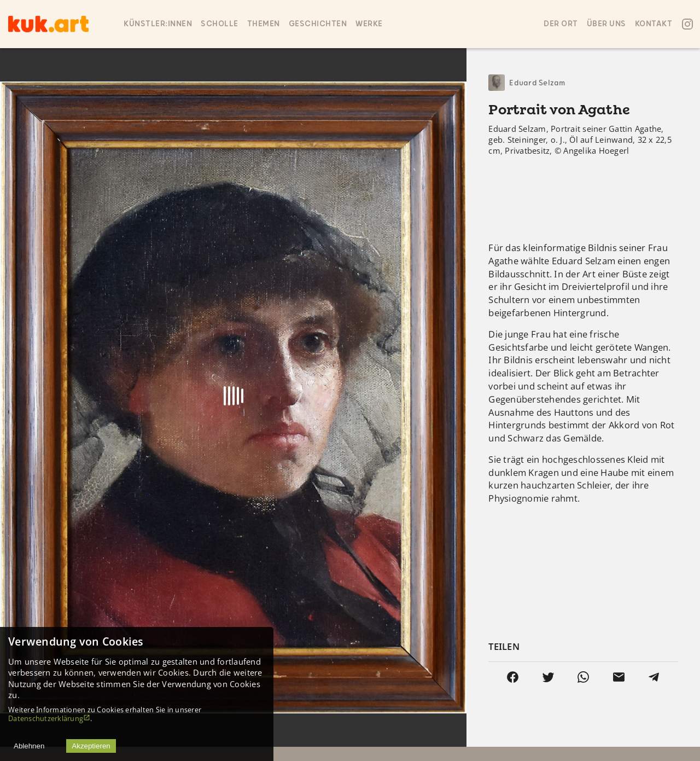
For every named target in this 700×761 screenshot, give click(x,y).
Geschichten (318, 24)
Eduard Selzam (537, 83)
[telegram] (654, 677)
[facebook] (513, 677)
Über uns (606, 24)
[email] (619, 677)
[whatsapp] (583, 677)
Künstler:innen (158, 24)
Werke (369, 24)
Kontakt (654, 24)
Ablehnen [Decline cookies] (29, 746)
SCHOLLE (220, 24)
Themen (264, 24)
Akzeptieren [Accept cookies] (91, 746)
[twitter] (548, 677)
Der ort (561, 24)
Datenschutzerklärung (49, 718)
